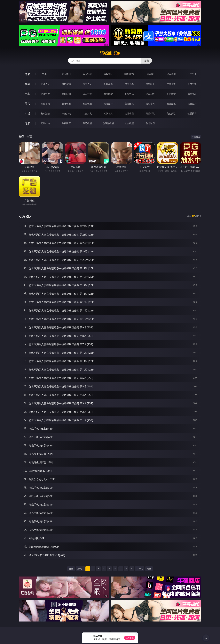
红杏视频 (129, 123)
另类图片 (192, 104)
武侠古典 (108, 113)
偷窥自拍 (45, 104)
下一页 (140, 569)
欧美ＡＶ (87, 84)
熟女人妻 (129, 84)
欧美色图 (87, 104)
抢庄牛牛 (192, 74)
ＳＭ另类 (192, 84)
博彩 (27, 74)
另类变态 (192, 94)
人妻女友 (87, 113)
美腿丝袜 (129, 104)
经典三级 (150, 94)
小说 (27, 113)
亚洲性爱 (45, 94)
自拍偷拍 (66, 84)
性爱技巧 (192, 113)
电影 (27, 94)
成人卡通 (87, 94)
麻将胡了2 (129, 74)
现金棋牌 (171, 74)
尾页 (149, 569)
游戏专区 (108, 74)
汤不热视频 (108, 123)
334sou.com (110, 53)
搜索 (146, 61)
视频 (27, 84)
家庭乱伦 (66, 113)
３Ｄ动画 (108, 84)
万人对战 (87, 74)
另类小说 (150, 113)
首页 (71, 569)
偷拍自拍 (66, 94)
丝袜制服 (150, 84)
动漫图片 (108, 104)
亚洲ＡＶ (45, 84)
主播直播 (171, 84)
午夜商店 (66, 123)
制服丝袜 (129, 94)
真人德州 (66, 74)
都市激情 (45, 113)
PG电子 (45, 74)
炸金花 (150, 74)
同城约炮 (45, 123)
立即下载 (130, 638)
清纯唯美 (150, 104)
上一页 (80, 569)
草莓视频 (87, 123)
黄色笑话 (171, 113)
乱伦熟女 (171, 94)
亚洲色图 (66, 104)
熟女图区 (171, 104)
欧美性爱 (108, 94)
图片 (27, 104)
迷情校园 (129, 113)
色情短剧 (150, 123)
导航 (27, 123)
